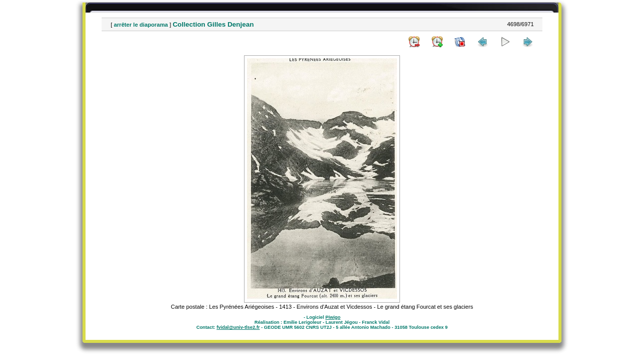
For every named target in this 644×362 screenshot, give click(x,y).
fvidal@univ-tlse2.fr (238, 327)
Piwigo (333, 317)
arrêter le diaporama (141, 25)
